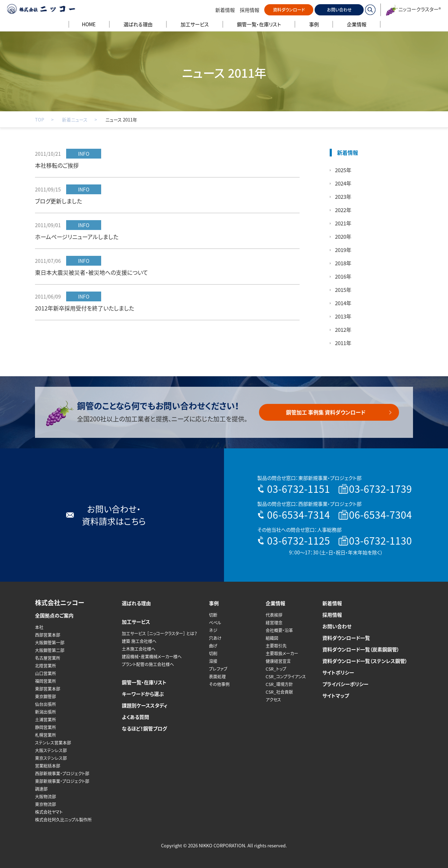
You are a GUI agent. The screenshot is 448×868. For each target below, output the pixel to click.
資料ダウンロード (289, 10)
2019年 (343, 250)
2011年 (343, 343)
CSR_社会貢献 (279, 692)
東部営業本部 (48, 689)
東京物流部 (45, 804)
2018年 (343, 263)
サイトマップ (336, 695)
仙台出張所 (45, 704)
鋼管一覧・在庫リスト (144, 682)
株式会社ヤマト (49, 812)
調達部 (41, 789)
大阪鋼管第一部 (50, 643)
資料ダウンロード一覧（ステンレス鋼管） (365, 661)
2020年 (343, 237)
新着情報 (225, 10)
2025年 (343, 170)
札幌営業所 (45, 735)
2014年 (343, 303)
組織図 (272, 638)
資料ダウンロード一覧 (346, 638)
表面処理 (217, 677)
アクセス (273, 700)
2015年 (343, 290)
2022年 (343, 210)
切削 (213, 653)
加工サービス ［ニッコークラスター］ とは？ (160, 633)
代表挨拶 (274, 615)
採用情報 (250, 10)
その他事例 (219, 684)
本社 (39, 627)
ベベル (215, 623)
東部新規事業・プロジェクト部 (62, 781)
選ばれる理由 (136, 603)
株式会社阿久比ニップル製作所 (63, 820)
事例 (214, 603)
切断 (213, 615)
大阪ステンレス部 (51, 750)
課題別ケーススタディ (145, 705)
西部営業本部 (48, 635)
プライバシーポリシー (345, 684)
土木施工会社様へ (139, 649)
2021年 (343, 223)
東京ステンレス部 (51, 758)
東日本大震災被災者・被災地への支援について (92, 272)
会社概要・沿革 (279, 630)
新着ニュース (75, 120)
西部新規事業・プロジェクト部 (62, 773)
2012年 (343, 330)
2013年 (343, 316)
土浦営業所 (45, 720)
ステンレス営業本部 (53, 743)
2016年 (343, 276)
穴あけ (215, 638)
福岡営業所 (45, 681)
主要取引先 (276, 646)
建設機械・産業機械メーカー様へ (152, 657)
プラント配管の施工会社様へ (148, 664)
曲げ (213, 646)
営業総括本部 (48, 766)
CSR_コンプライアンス (286, 677)
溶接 (213, 661)
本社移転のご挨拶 (57, 165)
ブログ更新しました (58, 201)
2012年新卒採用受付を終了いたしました (85, 308)
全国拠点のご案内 (54, 615)
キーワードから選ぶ (143, 694)
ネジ (213, 630)
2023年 (343, 197)
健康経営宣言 (278, 661)
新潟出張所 (45, 712)
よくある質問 (135, 717)
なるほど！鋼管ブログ (144, 728)
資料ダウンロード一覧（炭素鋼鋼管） (361, 649)
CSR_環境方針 (279, 684)
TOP (40, 120)
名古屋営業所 (48, 658)
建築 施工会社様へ (139, 641)
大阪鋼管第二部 (50, 650)
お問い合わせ (339, 10)
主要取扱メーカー (282, 653)
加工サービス (136, 622)
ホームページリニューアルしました (77, 237)
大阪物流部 (45, 797)
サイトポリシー (338, 672)
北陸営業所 (45, 666)
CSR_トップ (276, 669)
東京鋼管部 (45, 696)
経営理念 (274, 623)
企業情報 (275, 603)
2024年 (343, 183)
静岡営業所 (45, 727)
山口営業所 (45, 673)
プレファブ (218, 669)
